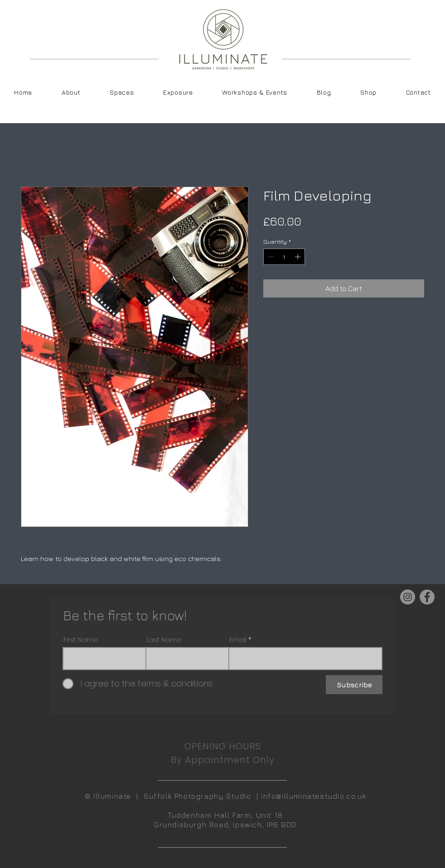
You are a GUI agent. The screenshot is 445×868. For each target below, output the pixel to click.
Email (238, 640)
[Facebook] (427, 597)
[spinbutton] (284, 257)
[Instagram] (408, 597)
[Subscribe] (354, 685)
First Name (81, 640)
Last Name (164, 640)
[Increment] (299, 257)
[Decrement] (270, 257)
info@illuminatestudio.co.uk (314, 796)
